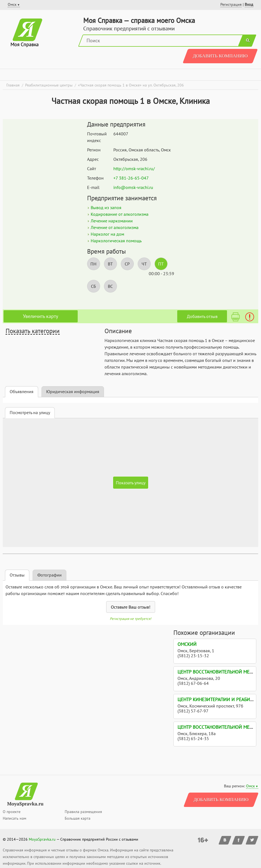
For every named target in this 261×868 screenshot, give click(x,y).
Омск (250, 786)
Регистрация (231, 4)
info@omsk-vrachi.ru (133, 187)
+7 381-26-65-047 (131, 178)
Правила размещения (83, 812)
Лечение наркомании (112, 221)
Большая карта (78, 818)
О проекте (12, 812)
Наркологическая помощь (116, 241)
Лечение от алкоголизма (115, 227)
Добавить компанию (220, 56)
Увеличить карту (41, 316)
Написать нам (15, 818)
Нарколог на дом (107, 234)
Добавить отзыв (202, 316)
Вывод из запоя (106, 207)
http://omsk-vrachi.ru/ (134, 169)
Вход (249, 4)
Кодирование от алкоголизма (120, 214)
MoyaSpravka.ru (42, 839)
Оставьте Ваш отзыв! (131, 607)
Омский (187, 644)
